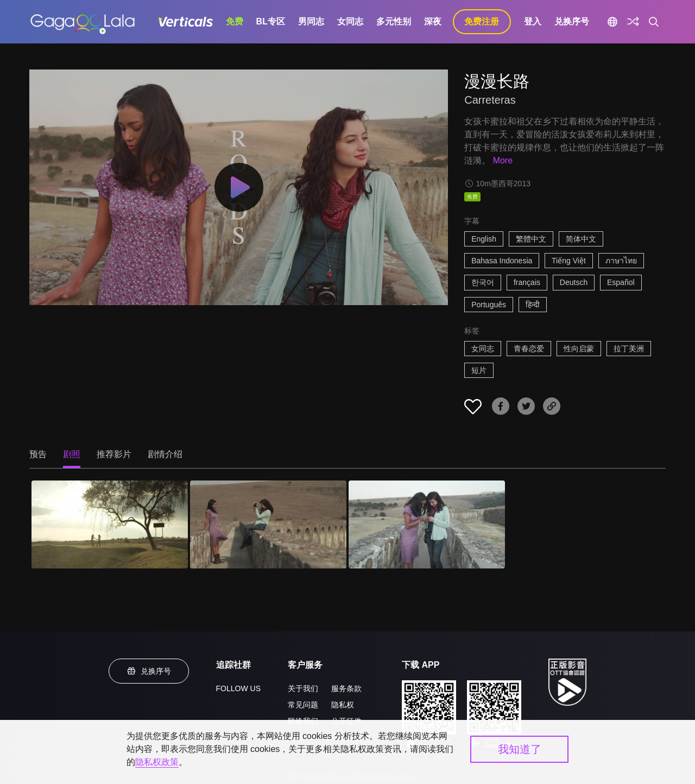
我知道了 (520, 749)
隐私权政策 (157, 762)
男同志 (311, 21)
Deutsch (574, 282)
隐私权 (343, 705)
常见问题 (303, 705)
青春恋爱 (529, 349)
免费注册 (482, 21)
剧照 (72, 454)
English (484, 239)
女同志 (350, 21)
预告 (38, 454)
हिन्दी (533, 305)
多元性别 (394, 21)
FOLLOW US (238, 688)
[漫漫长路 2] (268, 524)
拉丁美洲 (629, 349)
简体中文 (581, 239)
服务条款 (346, 688)
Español (621, 282)
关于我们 (303, 688)
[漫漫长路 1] (110, 524)
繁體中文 (531, 239)
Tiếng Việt (569, 261)
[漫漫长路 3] (427, 524)
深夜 (433, 21)
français (527, 282)
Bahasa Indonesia (502, 261)
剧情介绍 (165, 454)
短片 (479, 370)
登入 (533, 21)
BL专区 (271, 21)
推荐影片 (114, 454)
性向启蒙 (579, 349)
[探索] (633, 22)
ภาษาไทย (621, 261)
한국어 (483, 282)
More (503, 160)
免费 (235, 21)
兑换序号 (572, 21)
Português (489, 305)
